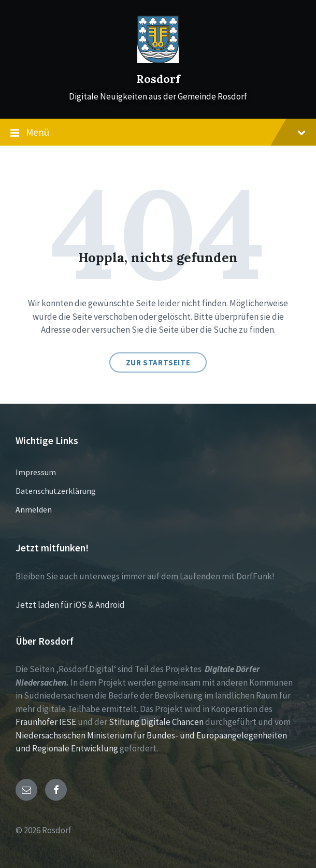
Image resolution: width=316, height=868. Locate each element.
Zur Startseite (158, 362)
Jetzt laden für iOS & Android (70, 605)
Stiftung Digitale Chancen (156, 722)
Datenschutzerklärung (56, 491)
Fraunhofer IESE (46, 722)
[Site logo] (158, 60)
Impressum (36, 472)
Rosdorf (158, 79)
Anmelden (34, 509)
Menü (158, 133)
